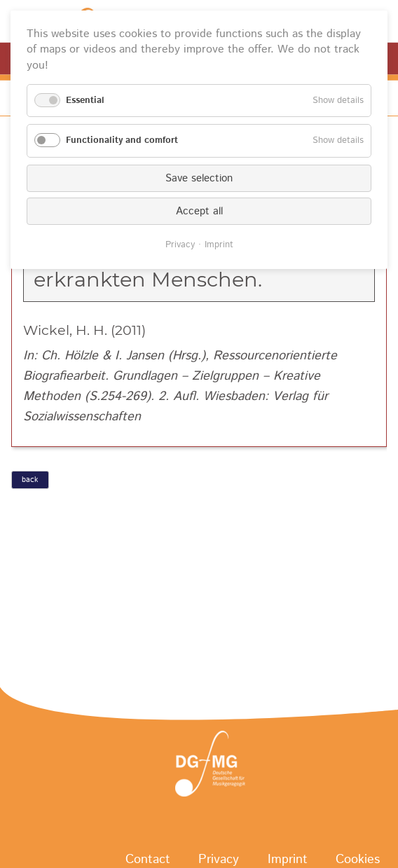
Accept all (199, 211)
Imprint (219, 245)
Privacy (180, 245)
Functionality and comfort (122, 140)
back (30, 480)
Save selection (199, 178)
